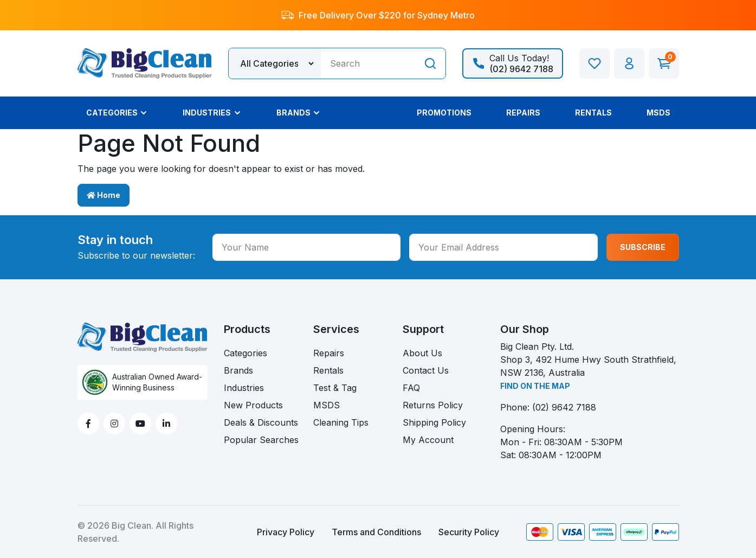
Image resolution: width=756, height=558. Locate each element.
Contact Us (426, 370)
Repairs (329, 353)
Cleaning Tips (341, 422)
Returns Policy (433, 405)
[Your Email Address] (503, 247)
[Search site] (430, 63)
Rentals (328, 370)
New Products (253, 405)
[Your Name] (307, 247)
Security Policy (469, 532)
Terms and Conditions (376, 532)
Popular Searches (261, 440)
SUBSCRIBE (643, 247)
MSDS (327, 405)
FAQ (411, 388)
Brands (238, 370)
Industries (244, 388)
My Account (428, 440)
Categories (245, 353)
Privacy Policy (286, 532)
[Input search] (368, 63)
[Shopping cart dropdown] (664, 63)
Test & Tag (335, 388)
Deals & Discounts (261, 422)
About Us (422, 353)
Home (104, 195)
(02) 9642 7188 (564, 407)
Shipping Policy (434, 422)
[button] (629, 63)
